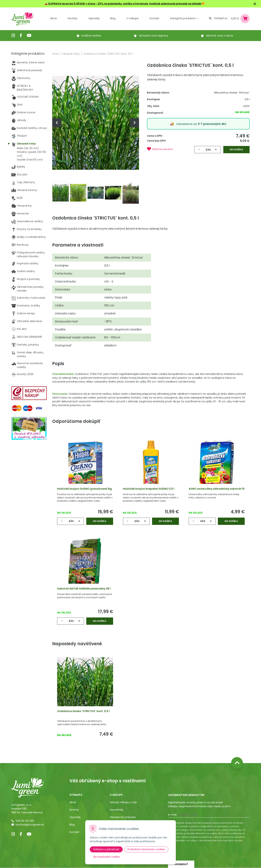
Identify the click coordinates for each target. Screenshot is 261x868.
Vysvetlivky (117, 810)
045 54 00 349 (25, 821)
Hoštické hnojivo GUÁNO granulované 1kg (84, 489)
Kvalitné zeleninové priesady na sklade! (175, 4)
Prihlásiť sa (221, 18)
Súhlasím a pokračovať (106, 849)
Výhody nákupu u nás (123, 802)
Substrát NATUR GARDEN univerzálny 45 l (84, 589)
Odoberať (181, 864)
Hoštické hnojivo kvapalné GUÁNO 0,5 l (149, 489)
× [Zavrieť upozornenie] (255, 4)
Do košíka (237, 150)
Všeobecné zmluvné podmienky (123, 819)
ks (209, 150)
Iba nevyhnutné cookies (106, 857)
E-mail (172, 815)
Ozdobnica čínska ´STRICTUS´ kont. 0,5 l (83, 711)
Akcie (54, 18)
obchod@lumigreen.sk (30, 825)
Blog (72, 825)
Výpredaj (94, 18)
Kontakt (74, 832)
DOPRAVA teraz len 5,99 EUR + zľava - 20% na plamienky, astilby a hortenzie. (99, 4)
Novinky (73, 18)
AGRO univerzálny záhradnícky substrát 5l (217, 489)
